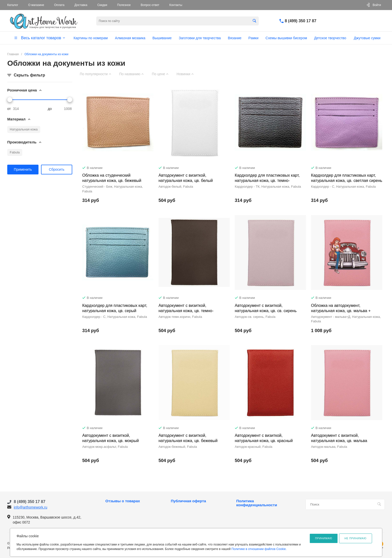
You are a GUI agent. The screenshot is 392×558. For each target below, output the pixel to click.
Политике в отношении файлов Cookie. (259, 549)
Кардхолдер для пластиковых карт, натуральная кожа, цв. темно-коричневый (267, 181)
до (50, 109)
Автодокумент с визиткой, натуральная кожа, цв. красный (264, 438)
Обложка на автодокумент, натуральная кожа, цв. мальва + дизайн (341, 311)
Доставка (81, 5)
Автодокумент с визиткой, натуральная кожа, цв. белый (186, 178)
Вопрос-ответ (150, 5)
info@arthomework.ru (30, 507)
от (9, 109)
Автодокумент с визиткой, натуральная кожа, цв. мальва (339, 438)
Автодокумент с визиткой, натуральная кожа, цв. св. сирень (266, 308)
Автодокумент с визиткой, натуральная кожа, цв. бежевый (188, 438)
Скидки (102, 5)
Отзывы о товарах (123, 501)
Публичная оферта (188, 501)
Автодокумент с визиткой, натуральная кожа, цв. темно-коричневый (186, 311)
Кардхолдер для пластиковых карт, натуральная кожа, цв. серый (115, 308)
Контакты (176, 5)
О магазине (36, 5)
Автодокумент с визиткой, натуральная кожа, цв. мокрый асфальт (110, 441)
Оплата (59, 5)
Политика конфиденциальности (257, 503)
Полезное (124, 5)
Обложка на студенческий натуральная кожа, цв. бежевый (112, 178)
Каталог (13, 5)
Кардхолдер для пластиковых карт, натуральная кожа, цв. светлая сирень (347, 178)
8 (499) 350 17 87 (300, 21)
